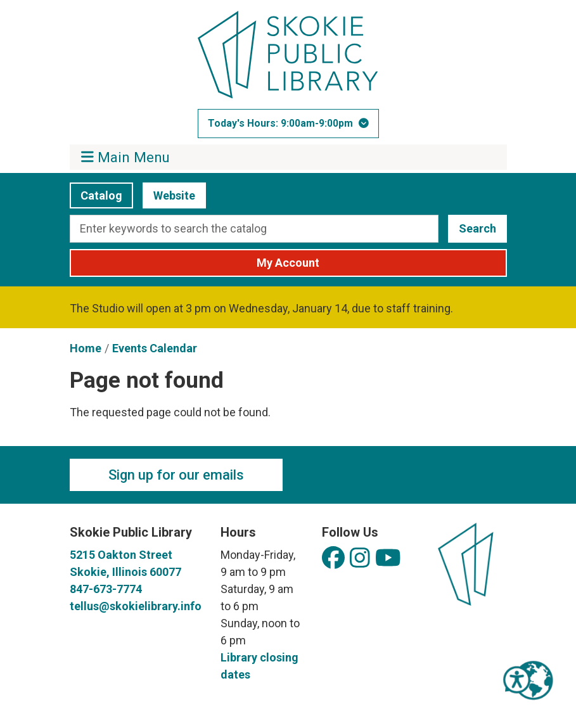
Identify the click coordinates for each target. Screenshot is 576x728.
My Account (288, 263)
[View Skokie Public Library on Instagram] (360, 559)
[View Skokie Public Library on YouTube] (388, 559)
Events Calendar (155, 348)
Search (477, 228)
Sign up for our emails (176, 475)
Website (169, 195)
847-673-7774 (106, 589)
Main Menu (125, 157)
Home (86, 348)
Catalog (96, 195)
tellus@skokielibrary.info (136, 606)
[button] (288, 124)
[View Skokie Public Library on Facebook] (333, 559)
